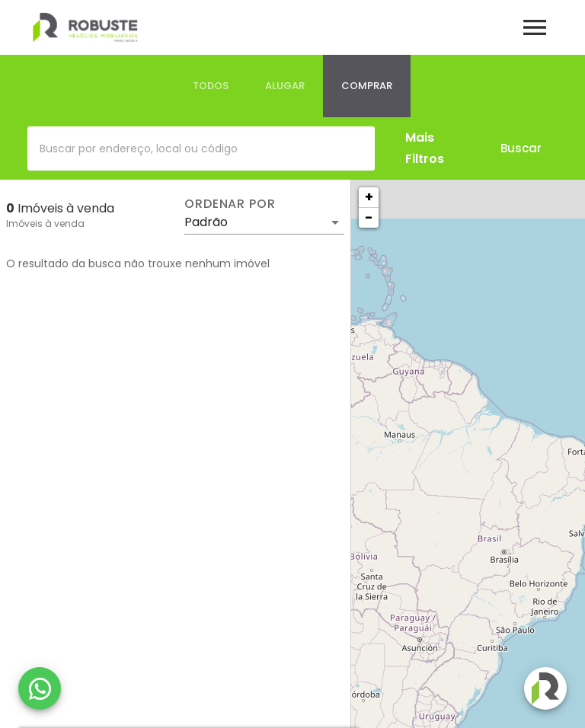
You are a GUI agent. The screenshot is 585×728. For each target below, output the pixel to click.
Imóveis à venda (45, 224)
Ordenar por (230, 204)
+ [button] (369, 197)
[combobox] (201, 148)
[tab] (211, 86)
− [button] (369, 217)
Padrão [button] (206, 222)
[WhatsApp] (40, 688)
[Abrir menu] (535, 27)
